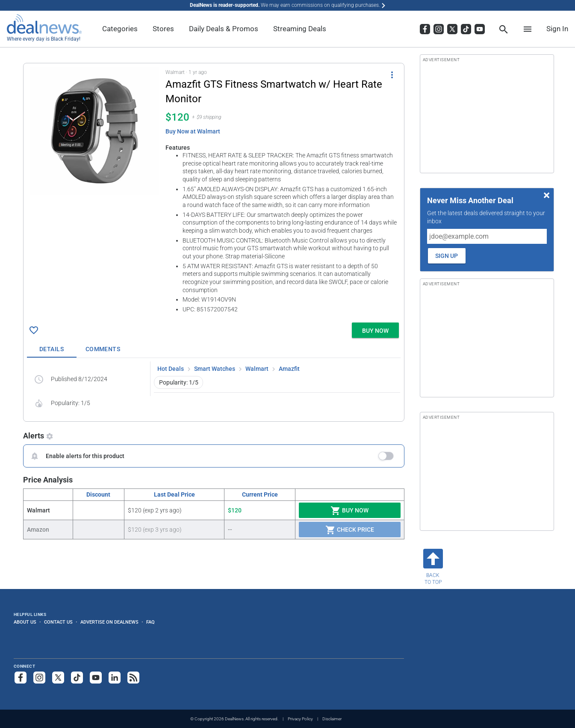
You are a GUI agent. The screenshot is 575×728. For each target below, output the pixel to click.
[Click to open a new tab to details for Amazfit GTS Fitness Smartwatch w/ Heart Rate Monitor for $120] (94, 131)
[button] (214, 191)
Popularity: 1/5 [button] (179, 382)
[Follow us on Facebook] (21, 678)
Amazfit (289, 369)
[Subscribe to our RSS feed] (133, 678)
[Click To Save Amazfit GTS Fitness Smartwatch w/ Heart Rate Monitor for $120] (34, 330)
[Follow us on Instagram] (39, 678)
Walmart (257, 369)
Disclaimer (332, 719)
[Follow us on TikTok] (77, 678)
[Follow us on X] (58, 678)
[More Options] (392, 74)
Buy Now (349, 511)
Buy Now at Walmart (193, 131)
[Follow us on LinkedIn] (115, 678)
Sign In (557, 29)
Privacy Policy (300, 719)
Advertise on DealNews (109, 622)
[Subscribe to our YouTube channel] (96, 678)
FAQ (150, 622)
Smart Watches (215, 369)
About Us (25, 622)
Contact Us (58, 622)
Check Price (350, 530)
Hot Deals (171, 369)
